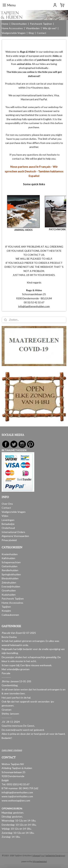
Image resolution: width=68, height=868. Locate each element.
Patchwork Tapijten (41, 24)
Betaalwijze (8, 524)
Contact (42, 33)
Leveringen (8, 520)
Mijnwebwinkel (40, 861)
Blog (31, 33)
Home (5, 24)
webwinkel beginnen (55, 855)
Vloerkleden (33, 28)
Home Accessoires (12, 28)
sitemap (36, 855)
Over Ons (7, 504)
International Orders (13, 532)
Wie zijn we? (50, 28)
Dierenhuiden (19, 24)
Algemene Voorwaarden (15, 536)
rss (43, 855)
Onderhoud (8, 528)
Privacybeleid (9, 540)
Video (5, 516)
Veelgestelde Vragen (14, 33)
